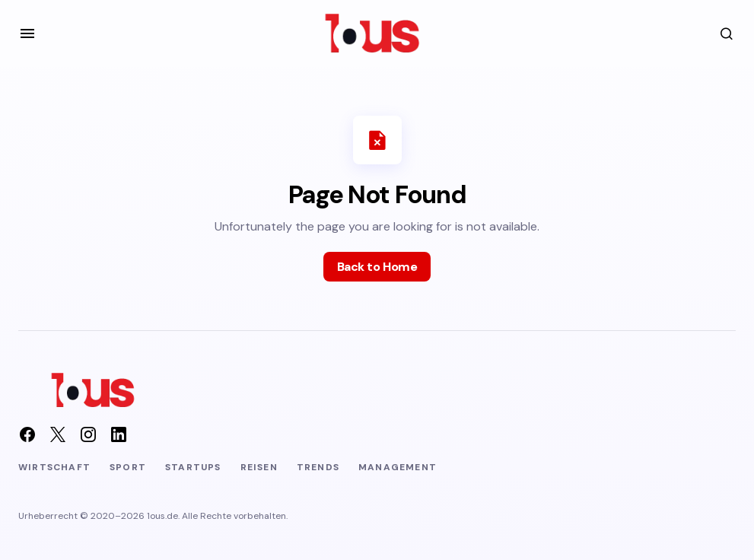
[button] (27, 33)
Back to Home (377, 267)
